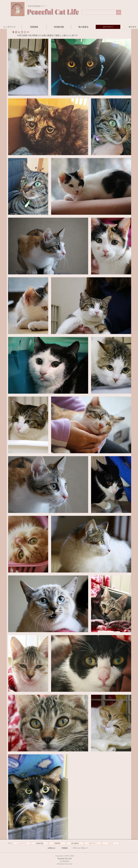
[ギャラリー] (93, 843)
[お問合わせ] (51, 848)
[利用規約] (65, 848)
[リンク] (111, 843)
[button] (128, 8)
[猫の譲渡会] (75, 843)
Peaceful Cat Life (65, 858)
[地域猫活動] (40, 843)
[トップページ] (22, 843)
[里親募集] (57, 843)
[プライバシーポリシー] (80, 848)
